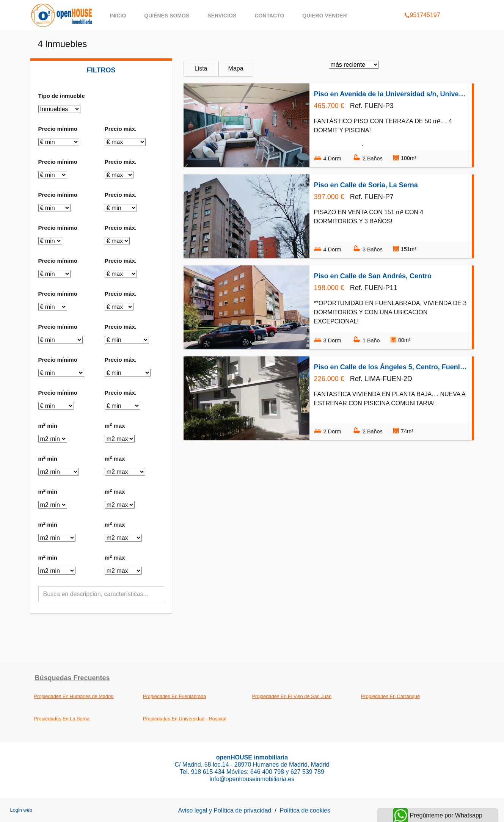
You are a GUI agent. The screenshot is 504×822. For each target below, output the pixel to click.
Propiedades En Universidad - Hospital (185, 719)
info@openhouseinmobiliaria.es (252, 779)
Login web (21, 810)
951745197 (422, 5)
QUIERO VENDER (324, 16)
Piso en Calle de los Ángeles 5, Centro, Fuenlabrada (391, 367)
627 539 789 (307, 772)
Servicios (222, 16)
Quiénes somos (167, 16)
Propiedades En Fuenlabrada (174, 696)
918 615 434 (208, 772)
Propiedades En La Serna (62, 719)
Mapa (236, 68)
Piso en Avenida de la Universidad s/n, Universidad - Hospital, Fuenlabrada (391, 94)
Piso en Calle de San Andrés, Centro (373, 276)
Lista (201, 68)
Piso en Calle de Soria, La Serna (366, 185)
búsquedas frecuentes (72, 678)
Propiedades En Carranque (390, 696)
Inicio (118, 16)
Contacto (269, 16)
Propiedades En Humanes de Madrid (74, 696)
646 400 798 (268, 772)
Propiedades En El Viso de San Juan (292, 696)
